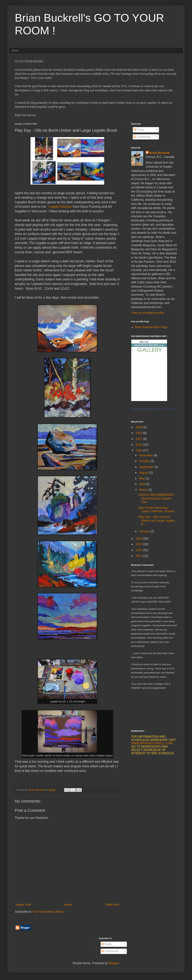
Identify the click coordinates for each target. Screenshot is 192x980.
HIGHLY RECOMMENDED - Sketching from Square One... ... (157, 498)
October (145, 461)
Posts (139, 130)
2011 (139, 556)
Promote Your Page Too (164, 409)
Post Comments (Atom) (48, 912)
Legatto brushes (60, 207)
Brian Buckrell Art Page (142, 409)
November (146, 455)
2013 (139, 544)
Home (15, 51)
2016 (139, 445)
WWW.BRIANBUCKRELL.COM (152, 743)
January (145, 531)
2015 (139, 450)
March (144, 490)
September (147, 467)
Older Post (112, 905)
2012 (139, 550)
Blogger (114, 963)
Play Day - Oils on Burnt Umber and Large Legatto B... (157, 520)
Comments (142, 137)
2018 (139, 433)
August (144, 473)
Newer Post (23, 905)
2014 (139, 539)
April (143, 484)
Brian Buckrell (159, 153)
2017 (139, 439)
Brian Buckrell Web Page (151, 327)
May (142, 478)
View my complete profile (148, 313)
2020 (139, 427)
